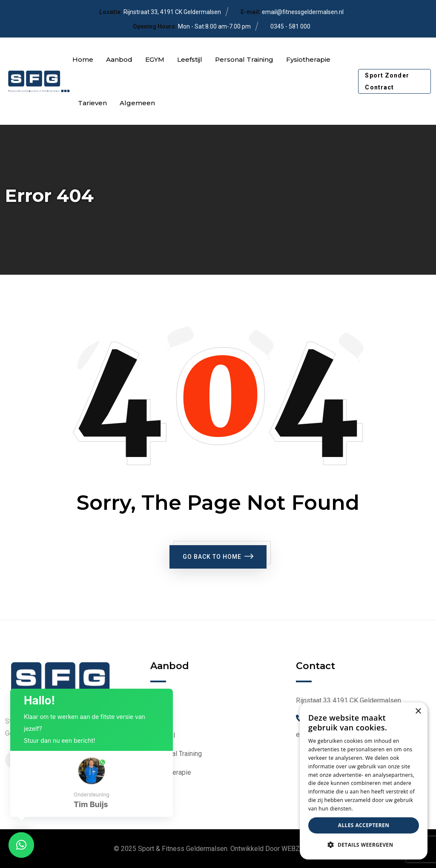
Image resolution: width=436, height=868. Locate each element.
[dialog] (364, 781)
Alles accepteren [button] (364, 825)
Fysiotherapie (308, 59)
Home (83, 59)
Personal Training (244, 59)
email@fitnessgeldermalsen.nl (303, 12)
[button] (92, 784)
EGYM (155, 59)
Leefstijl (190, 59)
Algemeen (137, 103)
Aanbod (119, 59)
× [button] (418, 711)
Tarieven (92, 103)
